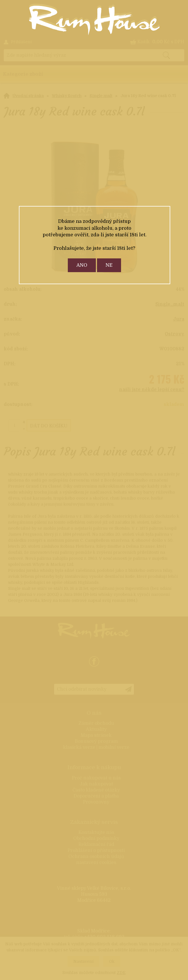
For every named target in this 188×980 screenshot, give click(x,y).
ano (82, 265)
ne (109, 265)
